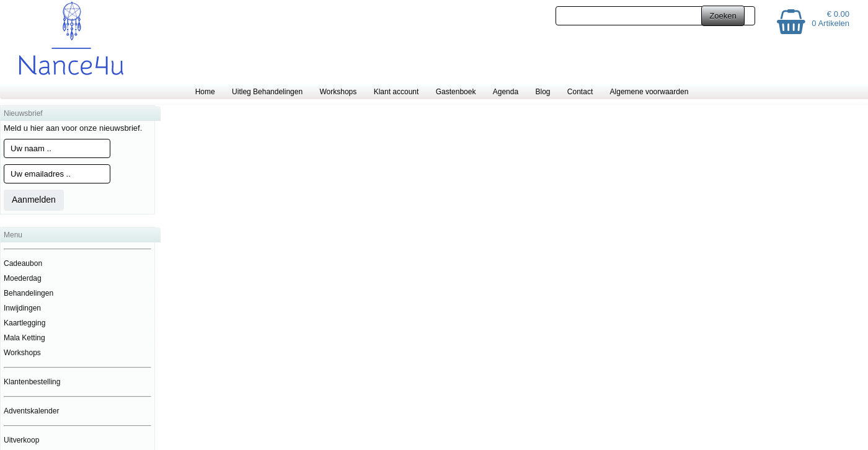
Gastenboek (456, 92)
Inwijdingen (22, 308)
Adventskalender (31, 411)
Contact (580, 92)
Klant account (396, 92)
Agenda (506, 92)
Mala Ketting (24, 338)
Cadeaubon (23, 263)
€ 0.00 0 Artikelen (830, 19)
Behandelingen (29, 293)
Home (205, 92)
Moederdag (23, 278)
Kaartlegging (24, 323)
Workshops (338, 92)
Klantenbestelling (32, 382)
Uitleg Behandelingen (267, 92)
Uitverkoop (21, 440)
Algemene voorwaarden (649, 92)
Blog (542, 92)
